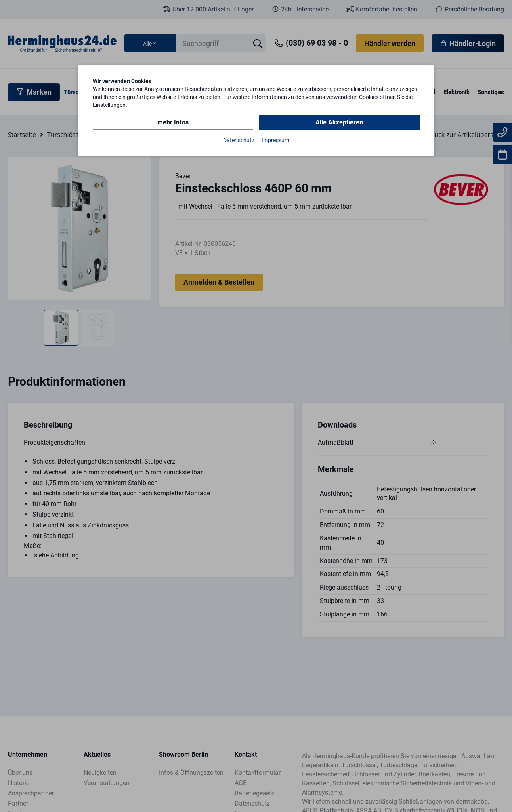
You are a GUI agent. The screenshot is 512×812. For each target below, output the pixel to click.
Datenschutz (239, 140)
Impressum (275, 140)
